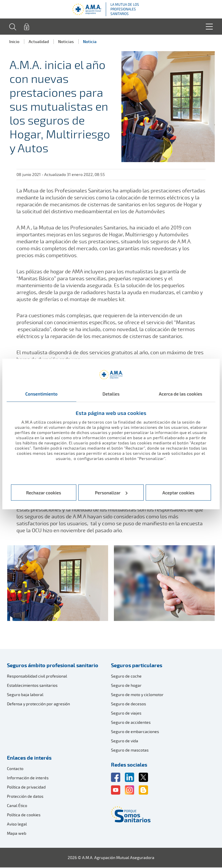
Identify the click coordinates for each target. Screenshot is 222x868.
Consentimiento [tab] (42, 394)
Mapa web (17, 834)
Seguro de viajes (126, 714)
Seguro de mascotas (130, 751)
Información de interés (28, 778)
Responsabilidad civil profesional (37, 677)
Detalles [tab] (111, 394)
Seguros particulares (137, 666)
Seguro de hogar (126, 686)
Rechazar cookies (44, 492)
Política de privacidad (26, 788)
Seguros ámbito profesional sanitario (53, 666)
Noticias (66, 41)
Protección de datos (25, 797)
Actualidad (39, 41)
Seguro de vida (125, 741)
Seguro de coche (126, 677)
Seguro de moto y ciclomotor (137, 695)
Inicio (14, 41)
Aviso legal (17, 825)
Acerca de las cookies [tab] (181, 394)
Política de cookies (24, 815)
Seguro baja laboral (25, 695)
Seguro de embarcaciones (135, 732)
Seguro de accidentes (131, 723)
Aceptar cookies (178, 492)
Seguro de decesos (128, 704)
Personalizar (111, 492)
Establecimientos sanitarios (32, 686)
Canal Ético (17, 806)
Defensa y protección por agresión (38, 704)
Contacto (15, 769)
